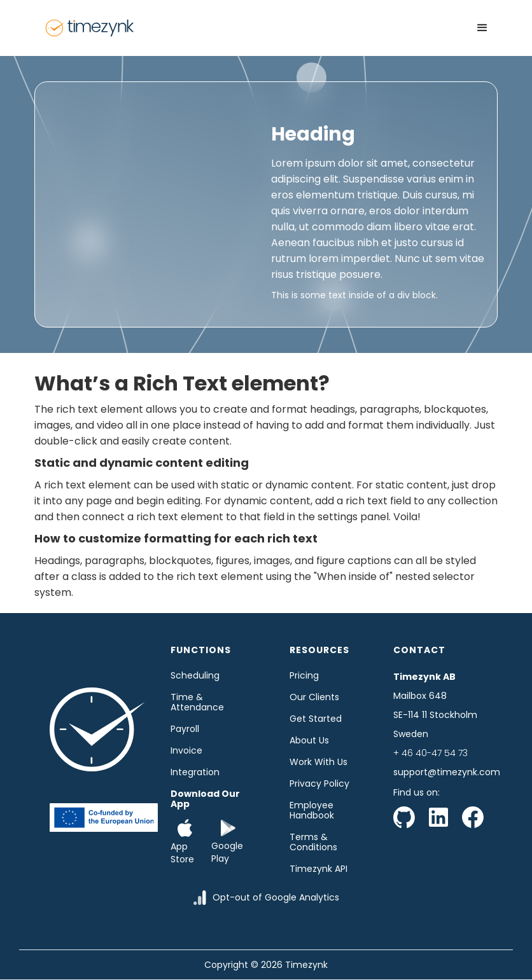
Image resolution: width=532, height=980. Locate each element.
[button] (482, 28)
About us (309, 740)
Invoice (186, 750)
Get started (316, 719)
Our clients (314, 697)
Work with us (318, 762)
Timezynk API (318, 869)
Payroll (185, 729)
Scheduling (195, 675)
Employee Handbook (312, 810)
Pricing (304, 675)
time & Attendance (197, 702)
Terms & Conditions (313, 842)
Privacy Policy (319, 783)
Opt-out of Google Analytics (276, 897)
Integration (195, 772)
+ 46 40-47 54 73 (430, 753)
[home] (90, 28)
